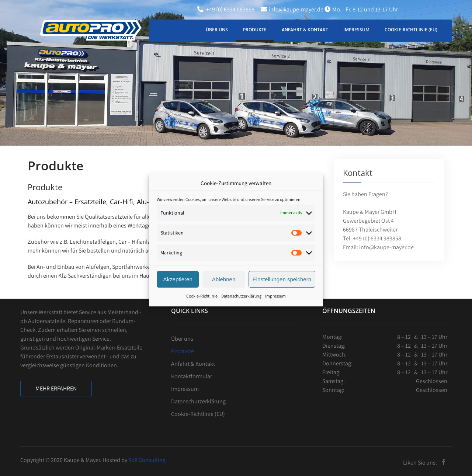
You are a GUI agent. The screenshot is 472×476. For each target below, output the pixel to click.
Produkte (255, 30)
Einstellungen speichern (282, 291)
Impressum (275, 308)
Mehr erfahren (56, 388)
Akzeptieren (178, 291)
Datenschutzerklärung (241, 308)
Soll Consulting (147, 460)
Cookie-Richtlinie (202, 308)
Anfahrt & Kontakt (305, 30)
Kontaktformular (192, 376)
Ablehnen (224, 291)
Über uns (217, 30)
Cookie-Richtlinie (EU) (411, 30)
